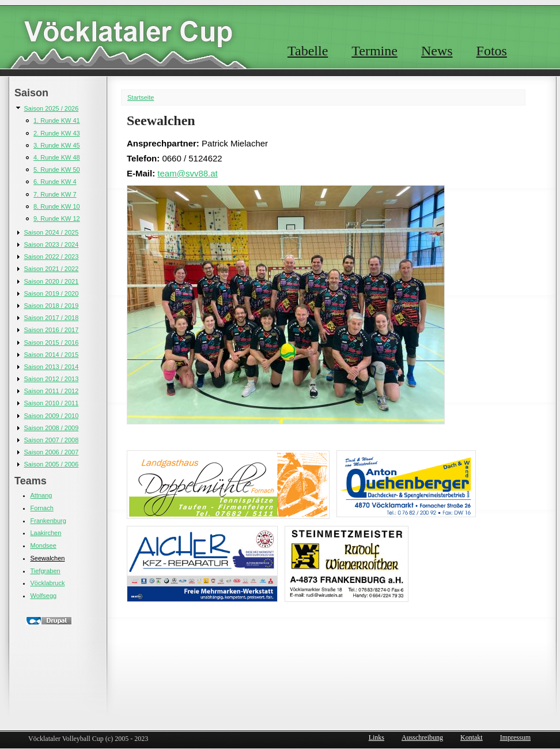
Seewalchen (48, 558)
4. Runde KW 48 (57, 157)
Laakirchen (46, 533)
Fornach (42, 508)
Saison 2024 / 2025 (52, 232)
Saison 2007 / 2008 (52, 440)
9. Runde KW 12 (57, 219)
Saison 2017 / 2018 (52, 318)
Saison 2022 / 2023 (52, 257)
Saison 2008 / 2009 (52, 428)
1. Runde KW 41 (57, 121)
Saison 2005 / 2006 (52, 464)
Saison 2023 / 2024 (52, 244)
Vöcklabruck (48, 583)
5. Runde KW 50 (57, 170)
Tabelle (308, 51)
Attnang (41, 495)
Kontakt (472, 737)
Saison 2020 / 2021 (52, 281)
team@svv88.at (187, 173)
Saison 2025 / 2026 (52, 108)
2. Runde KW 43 (57, 133)
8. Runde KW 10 (57, 206)
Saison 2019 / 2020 (52, 293)
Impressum (515, 737)
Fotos (492, 51)
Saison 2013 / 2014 (52, 367)
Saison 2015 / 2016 (52, 342)
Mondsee (43, 545)
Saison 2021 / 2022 (52, 269)
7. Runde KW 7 (55, 194)
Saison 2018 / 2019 (52, 306)
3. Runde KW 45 (57, 145)
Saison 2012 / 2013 (52, 379)
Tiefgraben (46, 571)
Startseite (141, 97)
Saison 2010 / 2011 (52, 403)
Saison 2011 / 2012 (52, 391)
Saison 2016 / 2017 (52, 330)
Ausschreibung (422, 737)
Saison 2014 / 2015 (52, 355)
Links (377, 737)
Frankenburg (48, 521)
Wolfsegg (44, 596)
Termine (374, 51)
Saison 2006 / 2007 (52, 452)
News (437, 51)
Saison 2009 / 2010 (52, 416)
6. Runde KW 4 (55, 182)
